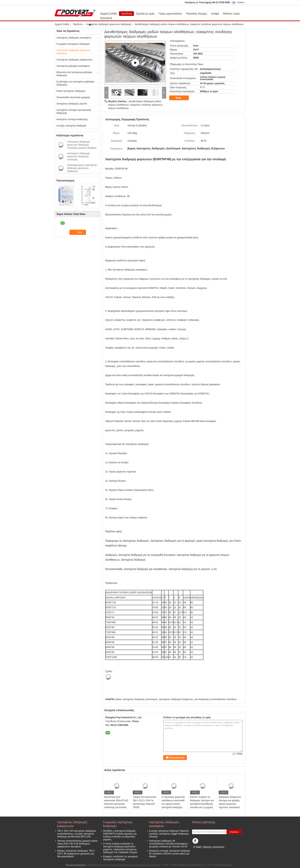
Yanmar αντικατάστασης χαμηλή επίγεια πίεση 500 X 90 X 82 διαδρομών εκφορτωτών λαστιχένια (77, 844)
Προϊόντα (126, 14)
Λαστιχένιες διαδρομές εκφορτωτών (74, 60)
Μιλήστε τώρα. (232, 14)
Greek (241, 2)
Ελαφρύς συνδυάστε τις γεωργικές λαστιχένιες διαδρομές (121, 858)
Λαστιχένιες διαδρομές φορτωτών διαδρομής (109, 24)
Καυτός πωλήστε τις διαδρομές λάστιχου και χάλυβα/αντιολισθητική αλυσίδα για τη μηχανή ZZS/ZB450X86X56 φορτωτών (202, 806)
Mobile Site (199, 852)
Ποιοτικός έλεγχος (196, 14)
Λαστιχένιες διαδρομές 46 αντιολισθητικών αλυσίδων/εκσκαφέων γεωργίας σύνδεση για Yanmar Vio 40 (168, 844)
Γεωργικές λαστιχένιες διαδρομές (73, 44)
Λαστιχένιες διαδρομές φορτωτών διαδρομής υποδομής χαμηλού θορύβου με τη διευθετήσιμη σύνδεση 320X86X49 (82, 148)
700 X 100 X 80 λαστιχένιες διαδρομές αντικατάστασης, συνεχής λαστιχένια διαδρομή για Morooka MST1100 (77, 834)
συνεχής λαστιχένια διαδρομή (71, 126)
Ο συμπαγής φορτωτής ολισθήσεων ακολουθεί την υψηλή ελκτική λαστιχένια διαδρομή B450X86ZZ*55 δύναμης (173, 806)
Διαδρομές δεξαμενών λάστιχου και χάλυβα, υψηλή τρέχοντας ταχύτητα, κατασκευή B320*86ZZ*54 (230, 804)
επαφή (215, 14)
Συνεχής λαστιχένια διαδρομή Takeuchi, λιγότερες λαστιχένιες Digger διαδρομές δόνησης (169, 834)
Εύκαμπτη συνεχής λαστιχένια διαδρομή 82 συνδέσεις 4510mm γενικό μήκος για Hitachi (169, 854)
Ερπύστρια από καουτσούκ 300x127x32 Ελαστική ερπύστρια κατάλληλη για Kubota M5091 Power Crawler (116, 804)
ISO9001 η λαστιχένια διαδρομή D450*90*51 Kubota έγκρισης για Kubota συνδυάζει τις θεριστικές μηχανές (120, 835)
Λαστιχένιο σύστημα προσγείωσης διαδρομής (74, 112)
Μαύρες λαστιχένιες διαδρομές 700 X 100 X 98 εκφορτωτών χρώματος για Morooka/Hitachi (76, 854)
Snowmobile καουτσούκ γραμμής (73, 97)
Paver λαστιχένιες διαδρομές (71, 91)
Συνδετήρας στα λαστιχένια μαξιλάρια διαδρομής (75, 83)
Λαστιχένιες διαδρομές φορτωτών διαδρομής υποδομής (79, 156)
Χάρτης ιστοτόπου (214, 847)
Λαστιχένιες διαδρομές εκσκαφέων (74, 38)
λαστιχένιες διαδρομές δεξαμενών (176, 699)
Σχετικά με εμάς (145, 14)
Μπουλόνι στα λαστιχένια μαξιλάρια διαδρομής (74, 74)
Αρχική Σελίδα (109, 14)
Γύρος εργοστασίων (170, 14)
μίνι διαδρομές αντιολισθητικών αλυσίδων (216, 699)
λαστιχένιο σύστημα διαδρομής (72, 119)
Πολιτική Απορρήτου (76, 865)
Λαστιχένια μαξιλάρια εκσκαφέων (73, 66)
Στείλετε (234, 832)
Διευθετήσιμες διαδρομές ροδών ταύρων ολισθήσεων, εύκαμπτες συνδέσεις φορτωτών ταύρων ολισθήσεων (135, 105)
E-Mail (197, 847)
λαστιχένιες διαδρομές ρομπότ (72, 104)
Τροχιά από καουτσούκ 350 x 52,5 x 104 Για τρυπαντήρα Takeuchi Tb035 (144, 802)
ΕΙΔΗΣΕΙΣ (106, 18)
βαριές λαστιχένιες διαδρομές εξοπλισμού (136, 699)
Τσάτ (181, 98)
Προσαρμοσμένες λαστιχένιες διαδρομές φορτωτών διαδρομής (82, 168)
